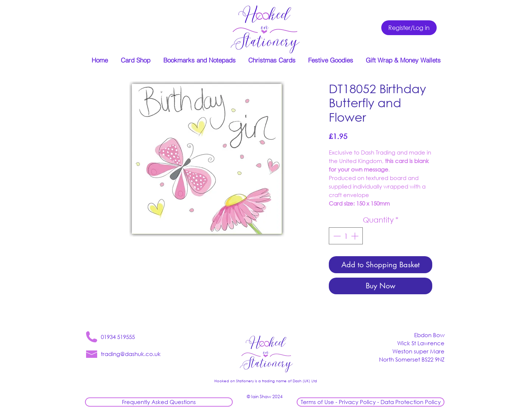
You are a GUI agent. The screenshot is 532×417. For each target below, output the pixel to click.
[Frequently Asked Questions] (159, 402)
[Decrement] (336, 236)
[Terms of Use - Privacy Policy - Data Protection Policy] (371, 402)
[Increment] (355, 236)
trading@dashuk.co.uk (131, 354)
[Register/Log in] (409, 28)
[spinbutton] (346, 236)
